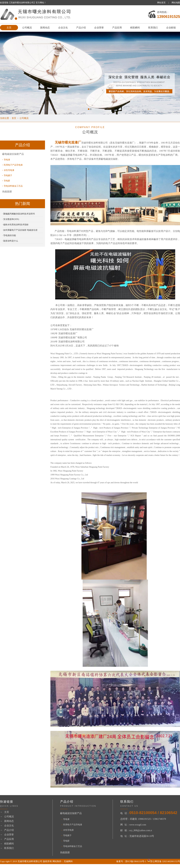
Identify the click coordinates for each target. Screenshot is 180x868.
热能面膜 (7, 192)
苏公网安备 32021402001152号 (164, 861)
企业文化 (63, 28)
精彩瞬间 (135, 28)
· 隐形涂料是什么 (10, 241)
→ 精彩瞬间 (7, 844)
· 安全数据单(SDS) (11, 219)
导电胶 (7, 181)
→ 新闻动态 (7, 821)
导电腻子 (8, 175)
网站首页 (161, 3)
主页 (9, 28)
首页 (14, 118)
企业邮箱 (171, 28)
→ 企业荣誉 (7, 835)
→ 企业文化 (7, 826)
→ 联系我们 (7, 848)
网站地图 (176, 3)
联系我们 (153, 28)
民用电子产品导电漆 (13, 165)
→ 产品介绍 (7, 830)
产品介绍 (81, 28)
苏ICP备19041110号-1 (136, 861)
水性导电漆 (9, 170)
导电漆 (7, 160)
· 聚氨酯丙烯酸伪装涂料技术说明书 (19, 214)
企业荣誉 (99, 28)
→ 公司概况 (7, 817)
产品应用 (117, 28)
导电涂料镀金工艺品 (13, 186)
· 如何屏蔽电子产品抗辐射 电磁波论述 (20, 230)
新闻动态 (45, 28)
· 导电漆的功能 (9, 235)
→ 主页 (4, 812)
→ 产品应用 (7, 839)
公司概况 (27, 28)
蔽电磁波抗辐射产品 (13, 154)
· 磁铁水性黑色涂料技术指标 (15, 225)
